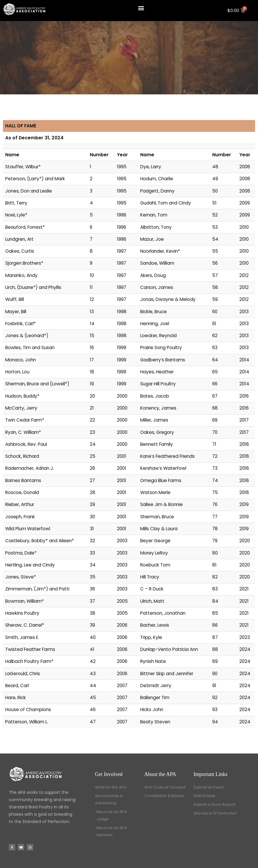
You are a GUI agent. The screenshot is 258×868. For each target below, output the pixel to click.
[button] (141, 8)
